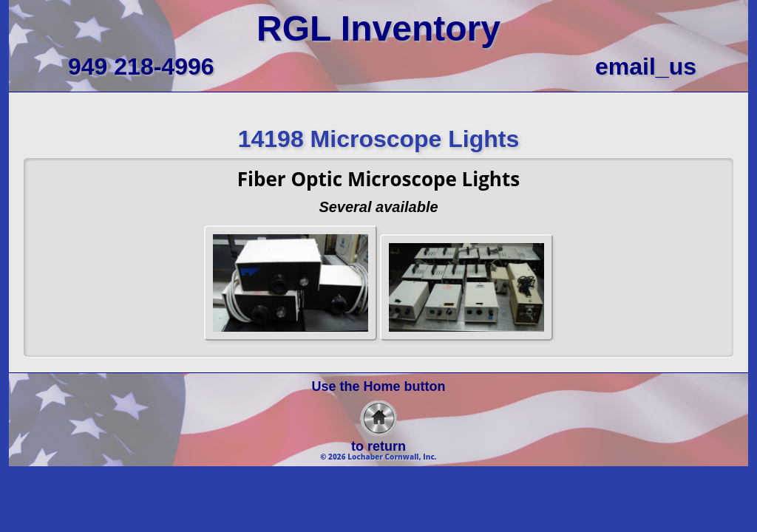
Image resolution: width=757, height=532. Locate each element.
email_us (646, 66)
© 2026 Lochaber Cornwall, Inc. (378, 457)
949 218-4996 (141, 66)
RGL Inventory (378, 28)
